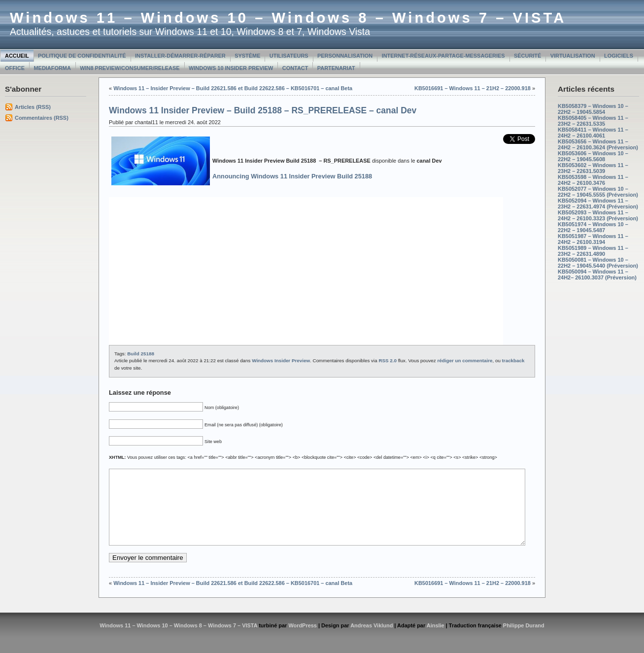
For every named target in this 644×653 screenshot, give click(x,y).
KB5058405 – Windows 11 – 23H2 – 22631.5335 (593, 121)
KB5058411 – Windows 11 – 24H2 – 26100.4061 (593, 133)
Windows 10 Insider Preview (231, 68)
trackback (513, 361)
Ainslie (436, 640)
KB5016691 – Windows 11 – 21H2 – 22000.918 (473, 88)
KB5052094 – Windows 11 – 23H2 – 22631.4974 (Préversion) (598, 204)
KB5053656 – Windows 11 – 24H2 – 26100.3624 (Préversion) (598, 144)
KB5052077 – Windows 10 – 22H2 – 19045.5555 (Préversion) (598, 192)
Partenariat (336, 68)
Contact (295, 68)
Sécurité (527, 56)
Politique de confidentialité (82, 56)
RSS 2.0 (388, 361)
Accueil (17, 56)
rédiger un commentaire (465, 361)
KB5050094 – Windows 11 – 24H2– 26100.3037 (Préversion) (597, 275)
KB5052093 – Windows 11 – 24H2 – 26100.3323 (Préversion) (598, 215)
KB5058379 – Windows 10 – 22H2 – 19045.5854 (593, 109)
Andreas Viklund (372, 640)
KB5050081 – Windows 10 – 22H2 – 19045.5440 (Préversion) (598, 263)
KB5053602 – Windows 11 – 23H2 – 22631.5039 (593, 168)
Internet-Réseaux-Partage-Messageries (443, 56)
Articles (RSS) (33, 107)
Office (15, 68)
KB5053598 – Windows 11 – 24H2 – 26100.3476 (593, 180)
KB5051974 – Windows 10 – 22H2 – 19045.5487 (593, 227)
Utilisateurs (289, 56)
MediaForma (52, 68)
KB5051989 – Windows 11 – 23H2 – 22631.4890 (593, 251)
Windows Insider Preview (281, 361)
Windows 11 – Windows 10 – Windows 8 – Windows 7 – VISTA (288, 18)
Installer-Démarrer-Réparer (180, 56)
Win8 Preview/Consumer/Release (130, 68)
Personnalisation (345, 56)
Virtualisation (573, 56)
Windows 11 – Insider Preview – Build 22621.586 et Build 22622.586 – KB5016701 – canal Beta (233, 88)
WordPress (303, 640)
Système (247, 56)
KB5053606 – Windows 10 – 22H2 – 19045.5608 (593, 156)
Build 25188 (141, 354)
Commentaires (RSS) (42, 118)
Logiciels (619, 56)
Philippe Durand (524, 640)
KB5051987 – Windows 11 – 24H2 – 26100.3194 (593, 239)
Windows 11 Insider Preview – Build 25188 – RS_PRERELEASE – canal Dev (263, 110)
